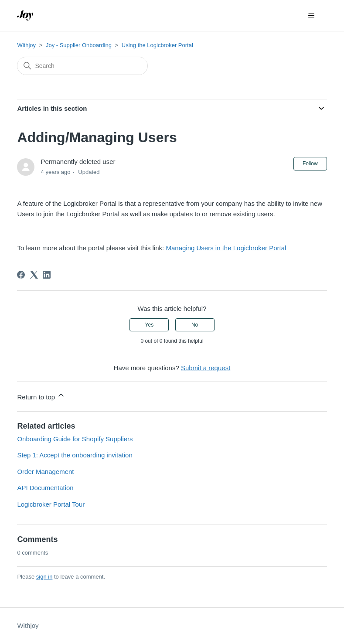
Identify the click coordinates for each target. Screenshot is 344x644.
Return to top (41, 396)
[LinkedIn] (47, 275)
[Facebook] (21, 275)
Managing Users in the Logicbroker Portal (226, 248)
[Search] (82, 66)
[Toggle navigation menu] (312, 16)
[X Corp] (34, 275)
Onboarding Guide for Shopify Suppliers (75, 439)
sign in (44, 577)
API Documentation (45, 488)
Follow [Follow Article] (310, 164)
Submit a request (206, 368)
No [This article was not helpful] (195, 325)
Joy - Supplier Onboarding (79, 45)
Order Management (45, 472)
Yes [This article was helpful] (150, 325)
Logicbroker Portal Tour (51, 504)
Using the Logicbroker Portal (157, 45)
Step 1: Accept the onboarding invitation (75, 455)
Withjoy (26, 45)
